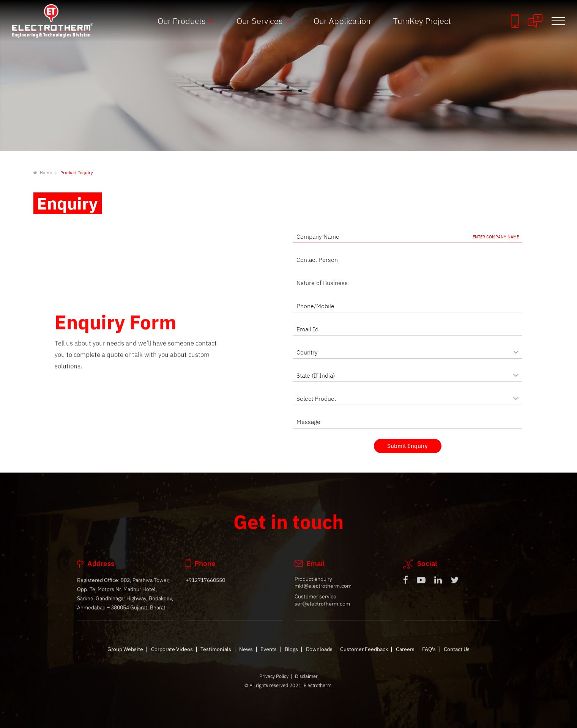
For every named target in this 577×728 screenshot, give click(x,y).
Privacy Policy (274, 683)
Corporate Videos (172, 655)
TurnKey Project (422, 21)
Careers (405, 655)
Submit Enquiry (408, 446)
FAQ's (429, 655)
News (246, 655)
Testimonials (216, 655)
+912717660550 (205, 586)
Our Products (182, 21)
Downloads (319, 655)
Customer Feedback (364, 655)
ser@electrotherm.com (322, 610)
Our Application (342, 21)
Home (43, 173)
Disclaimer (306, 683)
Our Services (260, 21)
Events (269, 655)
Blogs (291, 655)
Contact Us (457, 655)
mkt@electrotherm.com (323, 592)
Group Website (125, 655)
